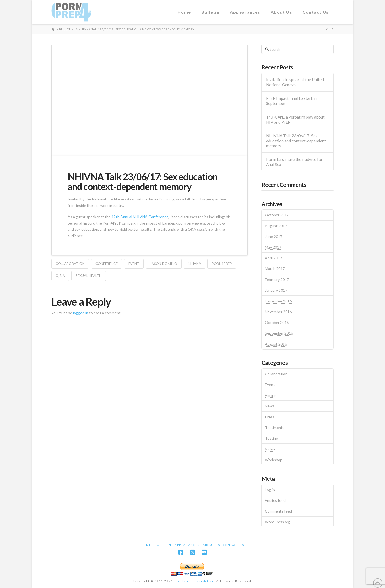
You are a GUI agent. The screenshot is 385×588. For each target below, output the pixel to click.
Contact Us (234, 545)
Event (134, 264)
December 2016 (278, 301)
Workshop (274, 460)
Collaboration (70, 264)
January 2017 (276, 290)
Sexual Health (89, 276)
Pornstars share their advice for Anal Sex (294, 162)
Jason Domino (164, 264)
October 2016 (277, 322)
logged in (81, 313)
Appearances (187, 545)
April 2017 (274, 258)
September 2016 (279, 333)
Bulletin (163, 545)
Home (146, 545)
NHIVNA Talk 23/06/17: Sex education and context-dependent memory (296, 141)
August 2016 (276, 344)
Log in (270, 490)
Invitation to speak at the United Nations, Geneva (295, 82)
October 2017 (277, 215)
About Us (211, 545)
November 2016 (278, 312)
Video (270, 449)
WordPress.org (278, 522)
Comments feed (278, 511)
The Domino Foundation (194, 581)
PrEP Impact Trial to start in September (291, 101)
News (270, 406)
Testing (272, 438)
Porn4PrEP (222, 264)
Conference (107, 264)
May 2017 (273, 247)
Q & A (60, 276)
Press (270, 417)
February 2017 (277, 280)
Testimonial (275, 428)
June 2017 (274, 236)
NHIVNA (195, 264)
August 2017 (276, 226)
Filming (271, 395)
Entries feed (275, 500)
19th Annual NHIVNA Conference (140, 217)
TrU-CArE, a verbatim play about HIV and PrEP (295, 120)
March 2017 (275, 269)
